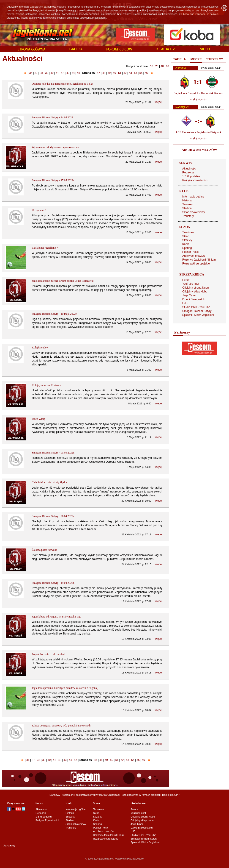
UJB (185, 303)
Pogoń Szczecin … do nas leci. (49, 654)
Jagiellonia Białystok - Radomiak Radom (199, 93)
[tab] (180, 59)
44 (73, 73)
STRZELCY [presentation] (215, 59)
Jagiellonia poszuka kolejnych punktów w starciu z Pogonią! (65, 688)
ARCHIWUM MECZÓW (199, 150)
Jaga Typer (189, 295)
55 (141, 73)
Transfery (188, 216)
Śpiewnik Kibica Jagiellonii (198, 315)
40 (162, 66)
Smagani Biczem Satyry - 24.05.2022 (52, 117)
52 (125, 73)
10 (151, 66)
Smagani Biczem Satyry (197, 311)
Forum (186, 280)
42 (63, 73)
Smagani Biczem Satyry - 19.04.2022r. (53, 583)
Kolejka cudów (40, 348)
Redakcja (188, 172)
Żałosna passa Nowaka (44, 550)
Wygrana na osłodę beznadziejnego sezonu (55, 147)
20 (157, 66)
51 (120, 73)
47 (98, 73)
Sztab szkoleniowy (194, 212)
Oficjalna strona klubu (195, 288)
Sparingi (187, 248)
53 (130, 73)
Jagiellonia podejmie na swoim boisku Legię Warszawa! (63, 281)
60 (168, 66)
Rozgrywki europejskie (196, 264)
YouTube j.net (191, 284)
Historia (187, 200)
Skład (186, 236)
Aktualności (189, 169)
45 (79, 73)
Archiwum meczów (194, 256)
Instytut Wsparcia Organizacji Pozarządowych (113, 795)
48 (104, 73)
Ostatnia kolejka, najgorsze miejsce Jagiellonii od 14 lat (63, 84)
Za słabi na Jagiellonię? (45, 248)
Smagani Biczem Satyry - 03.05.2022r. (53, 453)
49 (109, 73)
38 (41, 73)
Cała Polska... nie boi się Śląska (49, 482)
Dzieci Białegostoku (194, 299)
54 (136, 73)
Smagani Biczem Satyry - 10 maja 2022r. (55, 314)
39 (47, 73)
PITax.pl (165, 795)
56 (146, 73)
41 (57, 73)
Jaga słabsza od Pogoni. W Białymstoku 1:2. (56, 617)
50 (114, 73)
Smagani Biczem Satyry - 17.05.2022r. (53, 180)
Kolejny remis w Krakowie (47, 385)
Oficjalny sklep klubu (195, 292)
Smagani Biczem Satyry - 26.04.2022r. (53, 516)
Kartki (186, 244)
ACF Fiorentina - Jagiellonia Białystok (198, 132)
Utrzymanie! (39, 210)
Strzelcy (187, 240)
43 (68, 73)
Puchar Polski (191, 252)
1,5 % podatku (191, 176)
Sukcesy (187, 204)
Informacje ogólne (193, 197)
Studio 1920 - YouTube (196, 307)
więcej (159, 102)
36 (31, 73)
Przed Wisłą (38, 419)
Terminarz (188, 232)
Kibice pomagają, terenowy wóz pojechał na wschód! (61, 726)
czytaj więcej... (199, 99)
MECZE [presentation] (196, 59)
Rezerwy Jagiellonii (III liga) (199, 260)
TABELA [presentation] (180, 59)
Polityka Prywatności (195, 180)
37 (36, 73)
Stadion (187, 208)
